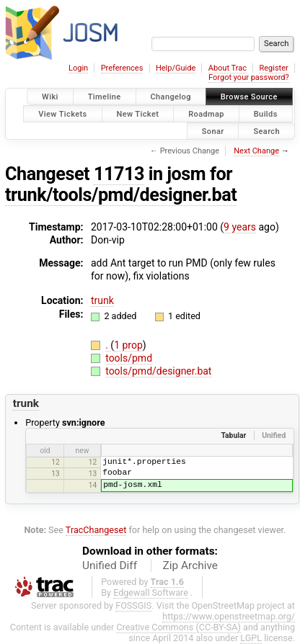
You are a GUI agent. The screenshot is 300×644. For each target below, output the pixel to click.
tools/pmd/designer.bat (158, 371)
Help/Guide (176, 68)
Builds (266, 113)
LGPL (251, 638)
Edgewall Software (151, 592)
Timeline (105, 97)
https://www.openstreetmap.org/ (229, 616)
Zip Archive (190, 565)
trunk (102, 300)
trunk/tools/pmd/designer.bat (121, 195)
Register (273, 68)
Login (78, 68)
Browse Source (249, 97)
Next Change (256, 151)
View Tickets (62, 113)
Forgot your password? (249, 77)
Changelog (171, 97)
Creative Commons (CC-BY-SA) (178, 627)
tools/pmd (129, 358)
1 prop (128, 345)
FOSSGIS (133, 605)
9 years (240, 227)
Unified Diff (110, 565)
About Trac (228, 68)
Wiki (50, 97)
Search (266, 131)
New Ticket (138, 113)
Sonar (213, 131)
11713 (119, 174)
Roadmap (206, 113)
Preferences (122, 68)
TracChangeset (96, 530)
